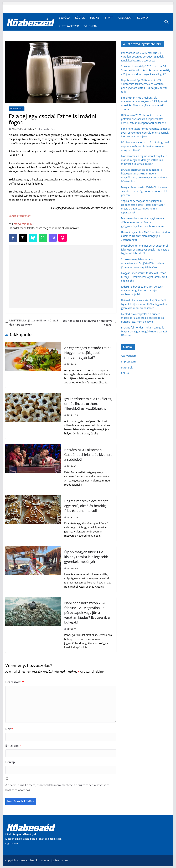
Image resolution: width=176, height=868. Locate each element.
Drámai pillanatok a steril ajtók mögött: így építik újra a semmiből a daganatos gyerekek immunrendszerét (144, 304)
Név (9, 729)
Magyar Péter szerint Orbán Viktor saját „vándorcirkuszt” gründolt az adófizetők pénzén (144, 191)
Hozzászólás (15, 682)
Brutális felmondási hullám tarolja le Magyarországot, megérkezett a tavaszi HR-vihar (144, 331)
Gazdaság (125, 18)
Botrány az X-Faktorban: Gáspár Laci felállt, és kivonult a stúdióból (88, 455)
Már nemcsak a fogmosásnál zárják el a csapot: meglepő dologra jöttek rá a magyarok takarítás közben (144, 160)
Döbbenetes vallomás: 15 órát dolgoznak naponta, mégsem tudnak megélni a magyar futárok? (145, 146)
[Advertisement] (61, 277)
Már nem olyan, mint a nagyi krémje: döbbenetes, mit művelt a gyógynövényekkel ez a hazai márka (143, 222)
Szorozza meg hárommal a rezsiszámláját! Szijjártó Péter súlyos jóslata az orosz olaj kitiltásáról (142, 263)
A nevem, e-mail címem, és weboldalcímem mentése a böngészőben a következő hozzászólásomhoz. (57, 788)
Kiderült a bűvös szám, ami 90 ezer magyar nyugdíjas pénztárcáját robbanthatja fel (142, 290)
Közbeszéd (32, 129)
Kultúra (143, 18)
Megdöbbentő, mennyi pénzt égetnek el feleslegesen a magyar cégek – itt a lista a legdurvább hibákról (145, 249)
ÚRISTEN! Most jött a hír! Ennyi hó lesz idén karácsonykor (32, 322)
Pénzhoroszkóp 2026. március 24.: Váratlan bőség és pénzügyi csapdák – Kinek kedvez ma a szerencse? (143, 57)
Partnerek (127, 367)
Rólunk (125, 373)
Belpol (95, 18)
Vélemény (91, 26)
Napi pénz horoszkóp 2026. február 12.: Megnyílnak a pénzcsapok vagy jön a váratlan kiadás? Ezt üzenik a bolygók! (87, 613)
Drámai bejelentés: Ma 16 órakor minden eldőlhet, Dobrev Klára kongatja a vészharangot (145, 236)
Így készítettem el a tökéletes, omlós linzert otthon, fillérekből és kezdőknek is (88, 404)
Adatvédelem (129, 356)
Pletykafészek (69, 26)
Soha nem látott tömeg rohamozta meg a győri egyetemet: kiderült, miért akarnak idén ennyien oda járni (145, 132)
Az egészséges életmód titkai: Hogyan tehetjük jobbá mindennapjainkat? (88, 353)
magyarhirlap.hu (23, 224)
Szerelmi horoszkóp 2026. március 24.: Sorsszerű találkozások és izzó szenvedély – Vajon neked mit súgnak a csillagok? (146, 70)
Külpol (80, 18)
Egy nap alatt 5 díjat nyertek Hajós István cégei (90, 323)
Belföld (64, 18)
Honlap (10, 762)
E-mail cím (13, 746)
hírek (52, 129)
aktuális (45, 129)
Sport (109, 18)
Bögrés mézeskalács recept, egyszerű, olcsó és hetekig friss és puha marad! (86, 506)
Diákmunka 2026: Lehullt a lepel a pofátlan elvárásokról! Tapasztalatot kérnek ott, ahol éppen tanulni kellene (143, 119)
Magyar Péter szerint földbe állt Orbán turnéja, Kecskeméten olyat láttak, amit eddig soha (144, 277)
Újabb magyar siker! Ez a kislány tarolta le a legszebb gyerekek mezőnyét (86, 557)
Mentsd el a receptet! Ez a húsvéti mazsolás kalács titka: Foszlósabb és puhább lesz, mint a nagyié (142, 318)
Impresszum (128, 361)
